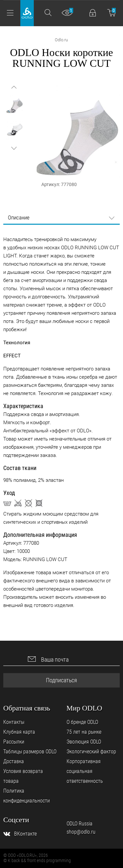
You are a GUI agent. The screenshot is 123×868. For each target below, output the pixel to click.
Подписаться (61, 680)
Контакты (14, 722)
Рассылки (14, 742)
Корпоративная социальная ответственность (85, 771)
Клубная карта (19, 732)
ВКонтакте (25, 834)
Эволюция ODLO (84, 742)
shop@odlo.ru (81, 832)
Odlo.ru (61, 40)
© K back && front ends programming (37, 860)
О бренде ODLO (82, 722)
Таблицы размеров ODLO (30, 752)
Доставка (14, 761)
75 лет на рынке (84, 732)
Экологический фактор (91, 752)
